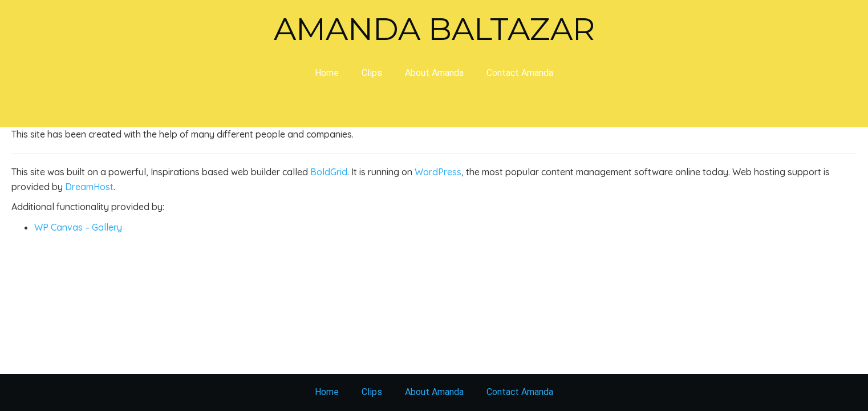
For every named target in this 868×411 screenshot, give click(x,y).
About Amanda (434, 73)
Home (327, 73)
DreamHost (89, 187)
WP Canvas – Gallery (78, 227)
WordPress (438, 172)
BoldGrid (329, 172)
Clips (372, 73)
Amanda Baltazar (434, 29)
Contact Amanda (520, 73)
